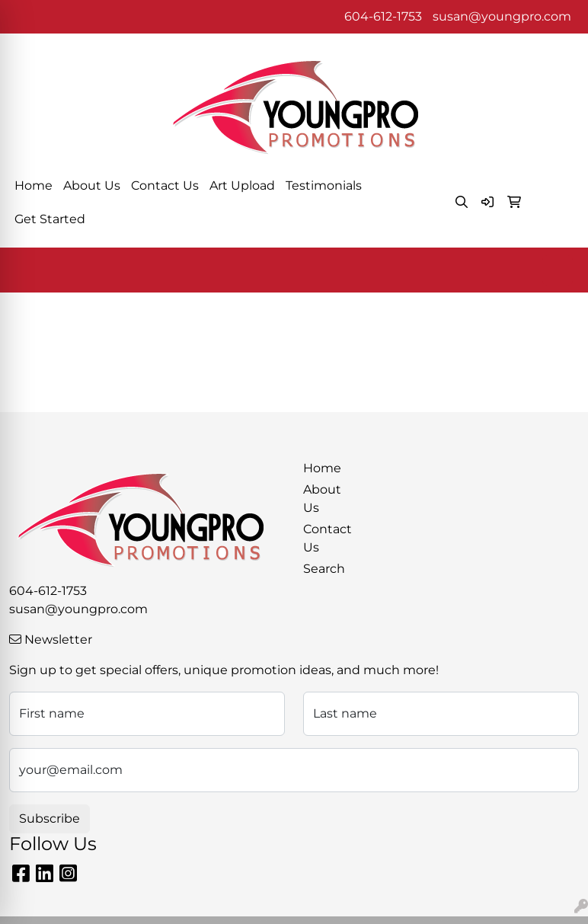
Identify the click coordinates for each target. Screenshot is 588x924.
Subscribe (50, 818)
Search (324, 569)
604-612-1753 (383, 16)
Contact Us (165, 185)
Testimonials (324, 185)
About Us (92, 185)
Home (34, 185)
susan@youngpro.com (502, 16)
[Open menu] (558, 270)
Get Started (50, 219)
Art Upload (242, 185)
